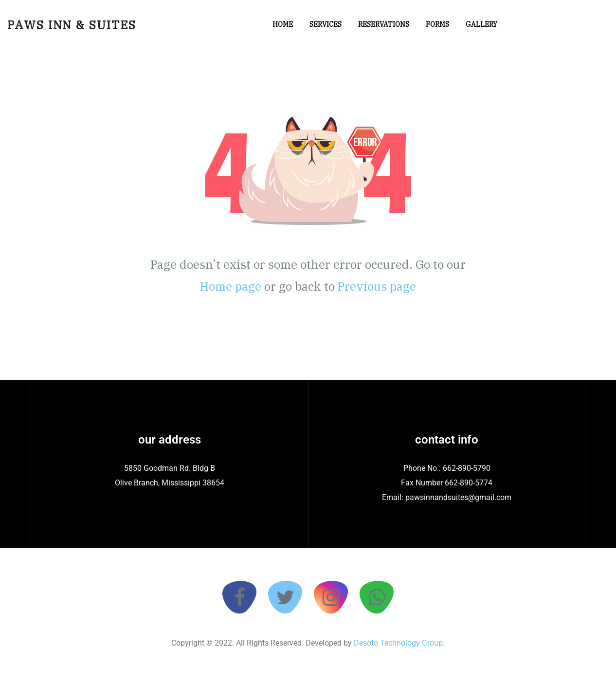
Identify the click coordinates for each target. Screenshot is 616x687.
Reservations (384, 24)
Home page (231, 286)
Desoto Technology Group (397, 643)
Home (283, 24)
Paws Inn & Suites (72, 25)
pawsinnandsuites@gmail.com (458, 497)
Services (326, 24)
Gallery (481, 24)
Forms (437, 24)
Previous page (377, 286)
